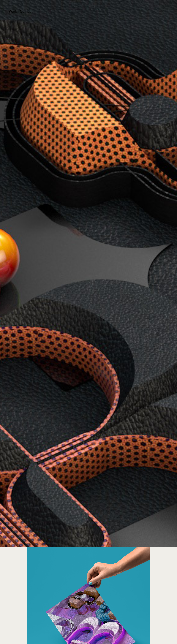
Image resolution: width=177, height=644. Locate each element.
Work (13, 11)
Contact (26, 11)
